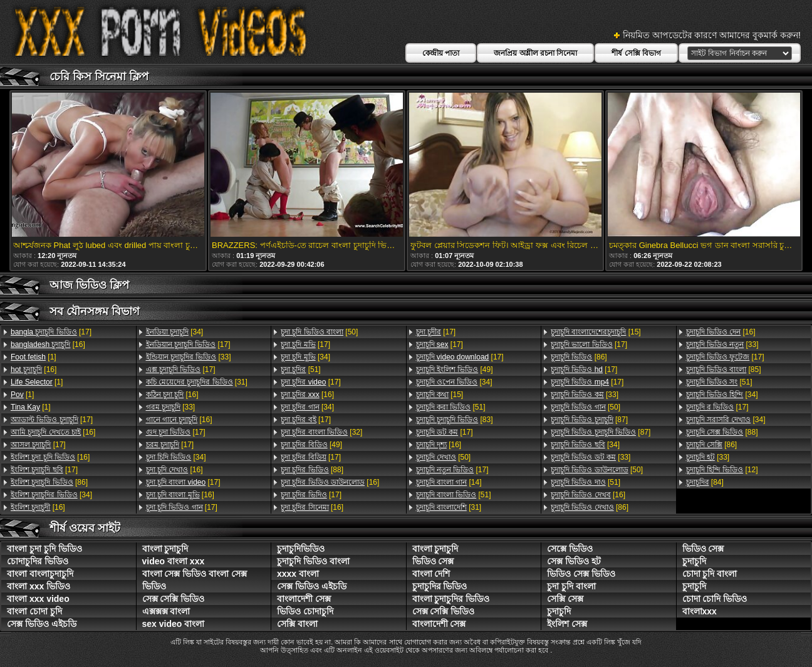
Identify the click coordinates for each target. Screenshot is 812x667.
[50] (319, 332)
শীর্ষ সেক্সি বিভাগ (636, 53)
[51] (301, 370)
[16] (48, 344)
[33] (189, 357)
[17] (51, 332)
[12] (722, 470)
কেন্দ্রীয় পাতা (441, 53)
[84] (705, 482)
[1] (34, 357)
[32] (321, 432)
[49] (311, 445)
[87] (589, 420)
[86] (49, 482)
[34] (51, 495)
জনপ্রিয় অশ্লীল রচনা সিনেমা (535, 53)
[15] (440, 395)
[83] (455, 420)
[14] (449, 482)
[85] (724, 370)
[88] (312, 470)
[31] (197, 382)
